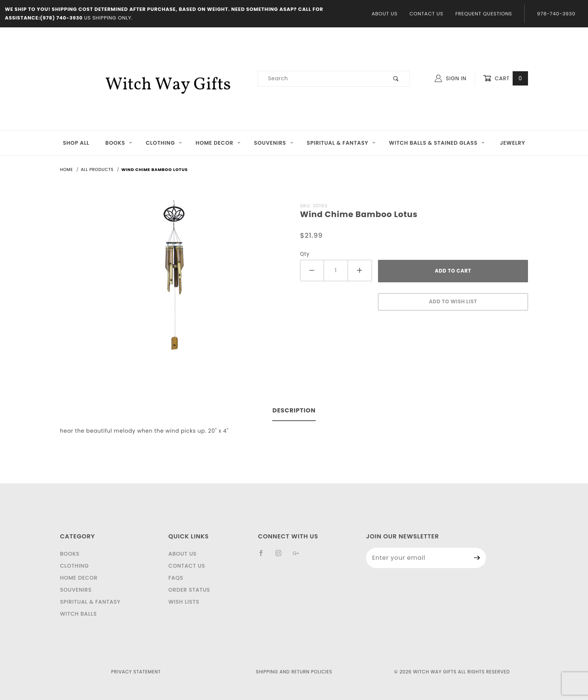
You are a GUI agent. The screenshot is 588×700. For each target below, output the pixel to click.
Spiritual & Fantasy (341, 143)
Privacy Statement (136, 672)
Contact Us (426, 14)
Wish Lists (184, 602)
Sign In (451, 78)
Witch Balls (78, 614)
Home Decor (218, 143)
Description (294, 410)
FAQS (176, 578)
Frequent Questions (484, 14)
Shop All (76, 143)
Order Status (189, 590)
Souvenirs (274, 143)
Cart (505, 79)
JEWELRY (512, 143)
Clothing (164, 143)
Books (119, 143)
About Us (385, 14)
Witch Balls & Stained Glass (437, 143)
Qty (305, 254)
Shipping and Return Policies (294, 672)
